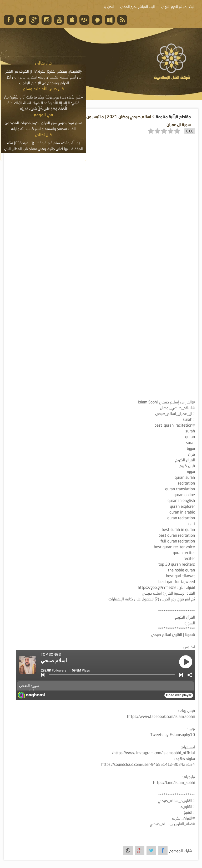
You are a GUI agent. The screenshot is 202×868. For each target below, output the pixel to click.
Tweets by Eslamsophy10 (173, 734)
